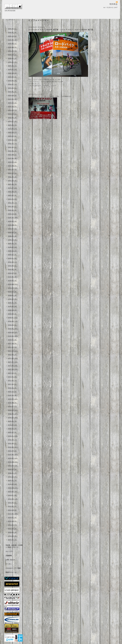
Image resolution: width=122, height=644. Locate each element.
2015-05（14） (13, 458)
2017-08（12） (13, 358)
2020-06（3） (13, 232)
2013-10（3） (13, 529)
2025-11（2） (13, 36)
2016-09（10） (13, 399)
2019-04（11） (13, 284)
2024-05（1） (13, 92)
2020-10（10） (13, 218)
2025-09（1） (13, 40)
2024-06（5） (13, 88)
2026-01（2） (13, 32)
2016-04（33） (13, 418)
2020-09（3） (13, 221)
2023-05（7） (13, 129)
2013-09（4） (13, 532)
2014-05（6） (13, 503)
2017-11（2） (13, 347)
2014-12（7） (13, 477)
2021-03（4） (13, 203)
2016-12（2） (13, 388)
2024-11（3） (13, 70)
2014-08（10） (13, 492)
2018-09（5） (13, 310)
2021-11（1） (13, 173)
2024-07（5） (13, 84)
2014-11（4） (13, 480)
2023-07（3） (13, 121)
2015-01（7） (13, 473)
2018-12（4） (13, 299)
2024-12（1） (13, 66)
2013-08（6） (13, 536)
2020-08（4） (13, 225)
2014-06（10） (13, 499)
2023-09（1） (13, 114)
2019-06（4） (13, 277)
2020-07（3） (13, 229)
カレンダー (9, 551)
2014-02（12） (13, 514)
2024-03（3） (13, 95)
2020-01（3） (13, 251)
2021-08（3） (13, 184)
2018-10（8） (13, 306)
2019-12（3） (13, 255)
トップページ (10, 20)
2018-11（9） (13, 303)
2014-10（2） (13, 484)
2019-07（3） (13, 273)
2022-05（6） (13, 158)
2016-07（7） (13, 406)
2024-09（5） (13, 77)
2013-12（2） (13, 521)
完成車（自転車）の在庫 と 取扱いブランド (14, 546)
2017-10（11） (13, 351)
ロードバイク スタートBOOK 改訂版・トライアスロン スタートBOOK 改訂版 (61, 30)
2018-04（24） (13, 329)
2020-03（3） (13, 244)
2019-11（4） (13, 258)
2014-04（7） (13, 506)
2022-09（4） (13, 151)
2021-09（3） (13, 181)
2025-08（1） (13, 44)
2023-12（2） (13, 103)
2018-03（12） (13, 332)
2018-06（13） (13, 321)
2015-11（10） (13, 436)
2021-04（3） (13, 199)
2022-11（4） (13, 144)
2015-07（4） (13, 451)
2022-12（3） (13, 140)
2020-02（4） (13, 247)
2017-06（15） (13, 366)
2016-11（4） (13, 392)
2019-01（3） (13, 295)
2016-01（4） (13, 429)
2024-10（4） (13, 73)
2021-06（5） (13, 192)
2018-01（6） (13, 340)
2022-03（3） (13, 166)
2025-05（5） (13, 51)
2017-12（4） (13, 343)
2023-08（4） (13, 118)
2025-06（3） (13, 47)
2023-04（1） (13, 132)
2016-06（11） (13, 410)
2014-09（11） (13, 488)
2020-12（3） (13, 210)
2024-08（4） (13, 81)
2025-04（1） (13, 55)
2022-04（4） (13, 162)
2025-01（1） (13, 62)
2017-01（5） (13, 384)
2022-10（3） (13, 147)
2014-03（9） (13, 510)
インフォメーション (13, 24)
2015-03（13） (13, 466)
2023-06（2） (13, 125)
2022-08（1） (13, 155)
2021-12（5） (13, 169)
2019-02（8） (13, 292)
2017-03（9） (13, 377)
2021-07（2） (13, 188)
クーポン (9, 564)
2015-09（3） (13, 443)
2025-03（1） (13, 58)
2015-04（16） (13, 462)
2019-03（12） (13, 288)
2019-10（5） (13, 262)
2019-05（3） (13, 281)
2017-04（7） (13, 373)
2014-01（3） (13, 518)
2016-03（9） (13, 421)
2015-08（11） (13, 447)
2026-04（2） (13, 29)
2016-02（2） (13, 425)
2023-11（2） (13, 107)
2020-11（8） (13, 214)
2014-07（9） (13, 495)
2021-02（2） (13, 207)
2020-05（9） (13, 236)
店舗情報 (9, 556)
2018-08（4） (13, 314)
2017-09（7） (13, 355)
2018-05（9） (13, 325)
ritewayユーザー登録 (13, 568)
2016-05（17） (13, 414)
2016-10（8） (13, 395)
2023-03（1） (13, 136)
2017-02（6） (13, 381)
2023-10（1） (13, 110)
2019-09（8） (13, 266)
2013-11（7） (13, 525)
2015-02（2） (13, 469)
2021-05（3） (13, 195)
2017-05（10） (13, 369)
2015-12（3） (13, 432)
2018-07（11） (13, 318)
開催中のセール (11, 572)
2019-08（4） (13, 269)
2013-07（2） (13, 540)
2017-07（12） (13, 362)
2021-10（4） (13, 177)
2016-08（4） (13, 403)
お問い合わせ (10, 560)
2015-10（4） (13, 440)
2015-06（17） (13, 455)
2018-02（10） (13, 336)
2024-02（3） (13, 99)
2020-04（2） (13, 240)
